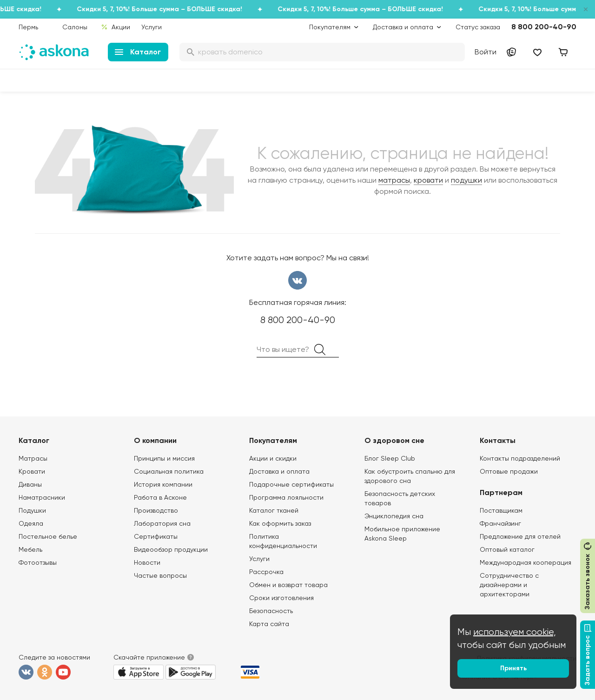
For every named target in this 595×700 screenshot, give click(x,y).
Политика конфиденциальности (283, 541)
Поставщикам (501, 510)
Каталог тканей (274, 510)
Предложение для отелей (520, 536)
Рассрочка (266, 572)
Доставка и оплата (279, 471)
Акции (116, 27)
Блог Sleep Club (390, 458)
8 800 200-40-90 (544, 27)
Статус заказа (478, 27)
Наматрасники (42, 497)
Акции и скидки (273, 458)
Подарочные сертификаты (291, 484)
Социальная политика (169, 471)
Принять (513, 668)
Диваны (30, 484)
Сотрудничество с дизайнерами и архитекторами (509, 585)
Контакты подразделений (520, 458)
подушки (466, 180)
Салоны (75, 27)
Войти (486, 52)
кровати (428, 180)
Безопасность (271, 611)
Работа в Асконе (160, 497)
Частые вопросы (160, 575)
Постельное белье (48, 536)
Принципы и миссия (164, 458)
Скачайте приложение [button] (149, 657)
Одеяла (31, 523)
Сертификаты (156, 536)
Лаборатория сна (162, 523)
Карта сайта (269, 624)
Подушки (32, 510)
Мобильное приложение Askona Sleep (402, 534)
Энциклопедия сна (394, 516)
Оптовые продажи (509, 471)
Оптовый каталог (507, 549)
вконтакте (297, 280)
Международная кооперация (526, 562)
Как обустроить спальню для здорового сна (410, 476)
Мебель (30, 549)
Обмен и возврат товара (288, 585)
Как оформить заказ (280, 523)
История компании (163, 484)
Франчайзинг (500, 523)
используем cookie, (515, 632)
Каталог (138, 52)
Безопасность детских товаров (400, 498)
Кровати (32, 471)
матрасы (394, 180)
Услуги (152, 27)
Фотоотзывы (38, 562)
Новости (147, 562)
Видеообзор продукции (171, 549)
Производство (156, 510)
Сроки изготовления (281, 598)
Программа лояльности (286, 497)
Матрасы (33, 458)
